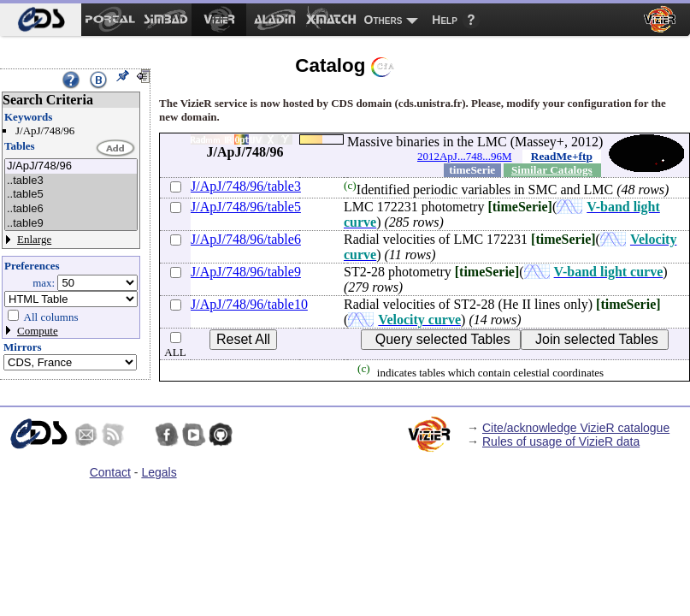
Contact (110, 472)
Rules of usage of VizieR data (561, 441)
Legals (159, 472)
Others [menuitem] (383, 20)
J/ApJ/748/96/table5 (246, 207)
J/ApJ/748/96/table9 (246, 272)
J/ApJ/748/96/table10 (249, 304)
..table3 (71, 181)
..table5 (71, 195)
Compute (38, 331)
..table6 (71, 209)
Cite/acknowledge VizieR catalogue (576, 428)
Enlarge (34, 239)
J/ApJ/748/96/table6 (246, 239)
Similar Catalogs (552, 170)
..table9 (71, 224)
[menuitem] (41, 20)
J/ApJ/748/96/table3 (246, 186)
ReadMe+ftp (562, 156)
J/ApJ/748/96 (71, 166)
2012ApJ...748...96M (465, 156)
